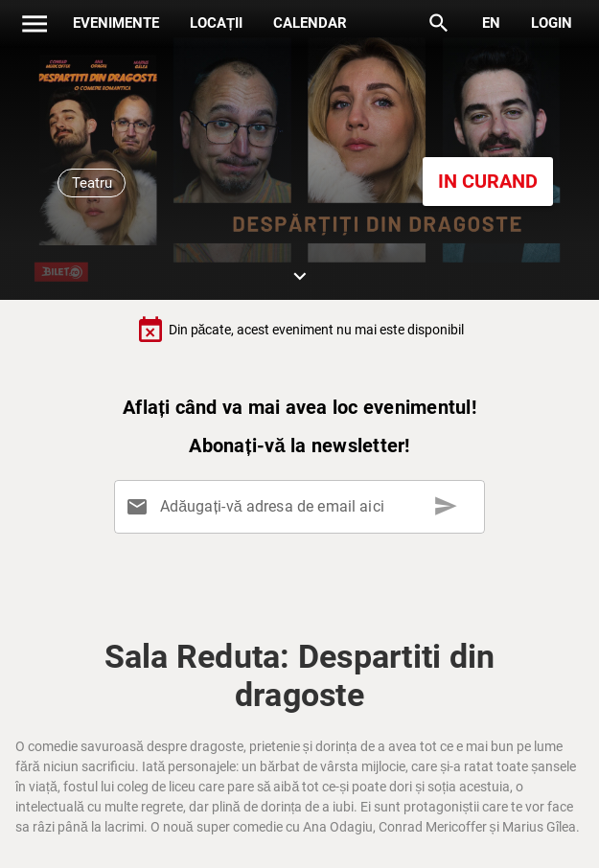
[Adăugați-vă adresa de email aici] (304, 507)
